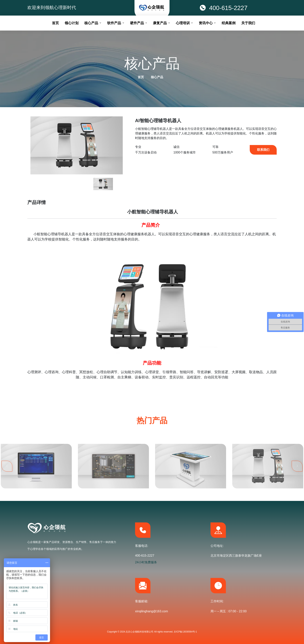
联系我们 (263, 150)
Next (297, 485)
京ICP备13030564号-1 (185, 632)
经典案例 (229, 23)
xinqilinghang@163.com (152, 611)
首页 (141, 77)
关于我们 (248, 23)
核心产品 (157, 77)
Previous (7, 485)
